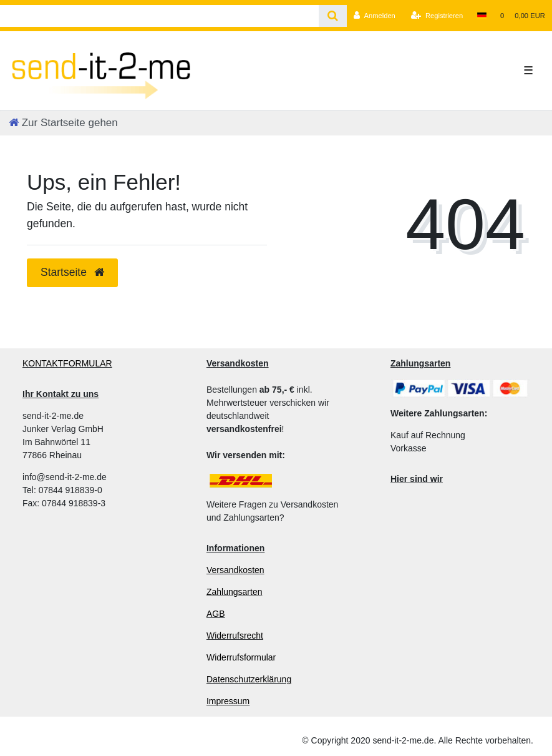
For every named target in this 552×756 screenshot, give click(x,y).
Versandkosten (235, 570)
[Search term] (159, 16)
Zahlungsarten (235, 592)
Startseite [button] (72, 272)
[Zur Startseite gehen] (63, 123)
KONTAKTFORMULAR (67, 363)
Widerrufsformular (241, 657)
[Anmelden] (375, 16)
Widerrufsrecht (235, 636)
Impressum (228, 701)
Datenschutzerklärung (249, 679)
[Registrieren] (437, 16)
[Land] (481, 16)
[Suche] (333, 16)
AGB (216, 614)
